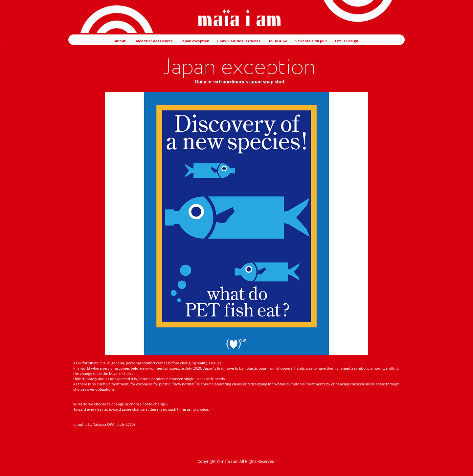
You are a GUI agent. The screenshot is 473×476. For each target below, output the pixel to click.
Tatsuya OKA (104, 424)
